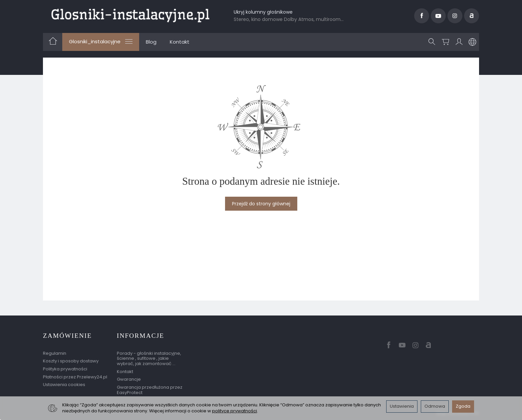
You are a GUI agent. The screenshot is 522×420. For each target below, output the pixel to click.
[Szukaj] (432, 42)
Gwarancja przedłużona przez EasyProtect (150, 390)
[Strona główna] (130, 15)
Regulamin (55, 353)
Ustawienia (402, 406)
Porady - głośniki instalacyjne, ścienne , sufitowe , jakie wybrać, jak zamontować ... (149, 358)
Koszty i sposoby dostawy (71, 361)
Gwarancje (129, 379)
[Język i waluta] (472, 42)
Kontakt (180, 42)
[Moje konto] (459, 42)
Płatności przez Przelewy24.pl (75, 377)
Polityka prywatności (65, 369)
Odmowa (435, 406)
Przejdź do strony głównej (261, 204)
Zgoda (463, 406)
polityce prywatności (235, 411)
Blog (151, 42)
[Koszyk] (445, 42)
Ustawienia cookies (64, 385)
